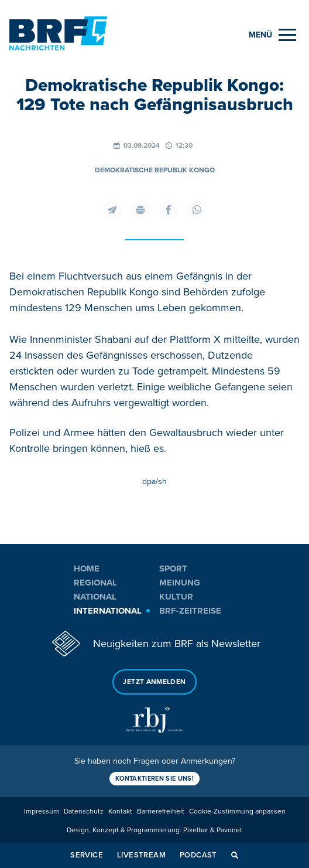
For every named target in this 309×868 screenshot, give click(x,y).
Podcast (198, 855)
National (95, 597)
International (108, 611)
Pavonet (229, 830)
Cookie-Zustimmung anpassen (237, 811)
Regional (95, 583)
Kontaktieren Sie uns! (154, 779)
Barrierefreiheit (161, 811)
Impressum (42, 811)
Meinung (180, 583)
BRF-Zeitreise (190, 611)
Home (87, 569)
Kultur (176, 597)
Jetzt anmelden (154, 682)
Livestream (141, 855)
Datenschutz (84, 811)
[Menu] (272, 35)
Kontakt (120, 811)
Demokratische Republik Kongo (155, 170)
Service (87, 855)
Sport (173, 569)
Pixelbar (196, 830)
